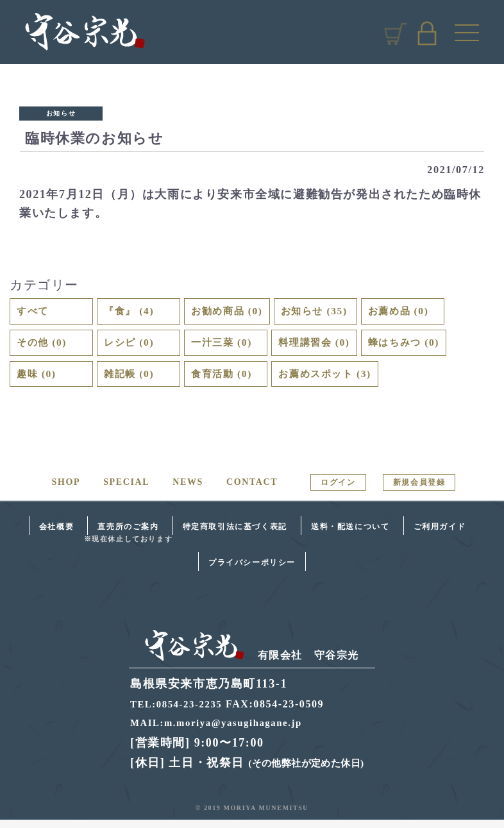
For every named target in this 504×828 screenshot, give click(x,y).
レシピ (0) (133, 346)
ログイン (338, 490)
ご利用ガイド (440, 534)
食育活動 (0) (226, 380)
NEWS (188, 490)
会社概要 (56, 534)
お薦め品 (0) (423, 312)
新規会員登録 (419, 490)
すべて (36, 312)
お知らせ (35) (331, 312)
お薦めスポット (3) (334, 380)
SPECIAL (126, 490)
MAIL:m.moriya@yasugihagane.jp (222, 730)
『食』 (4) (133, 312)
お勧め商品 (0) (233, 312)
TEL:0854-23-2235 (180, 712)
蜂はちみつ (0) (423, 346)
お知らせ (61, 113)
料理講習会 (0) (322, 346)
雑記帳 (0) (133, 380)
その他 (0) (46, 346)
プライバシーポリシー (252, 570)
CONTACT (252, 490)
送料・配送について (350, 534)
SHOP (66, 490)
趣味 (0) (39, 380)
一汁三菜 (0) (226, 346)
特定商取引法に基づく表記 (235, 534)
